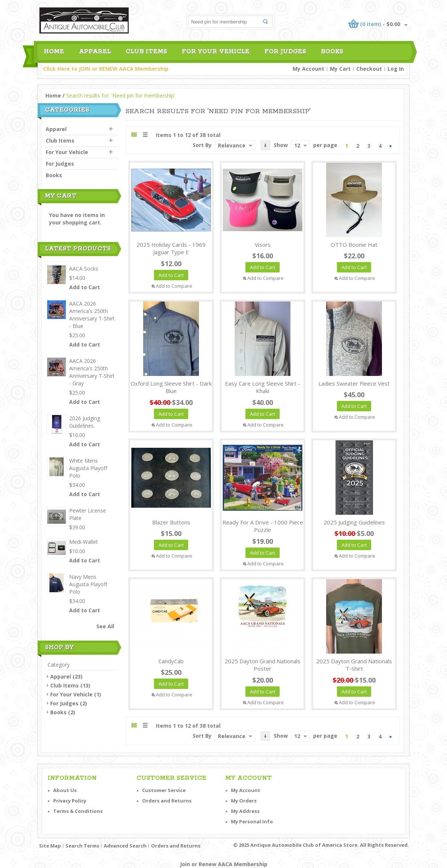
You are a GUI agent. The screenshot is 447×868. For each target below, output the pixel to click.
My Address (245, 811)
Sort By (202, 145)
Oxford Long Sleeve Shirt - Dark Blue (171, 387)
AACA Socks (84, 269)
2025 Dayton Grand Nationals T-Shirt (354, 665)
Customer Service (164, 790)
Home (53, 95)
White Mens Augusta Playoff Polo (88, 468)
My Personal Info (252, 821)
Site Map (50, 846)
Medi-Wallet (83, 542)
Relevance (232, 145)
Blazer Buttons (171, 522)
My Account (308, 69)
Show (281, 145)
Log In (396, 69)
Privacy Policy (70, 801)
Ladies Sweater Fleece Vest (354, 383)
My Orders (244, 801)
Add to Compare (174, 286)
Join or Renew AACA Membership (224, 864)
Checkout (369, 69)
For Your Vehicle (71, 694)
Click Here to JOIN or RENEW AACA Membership (106, 69)
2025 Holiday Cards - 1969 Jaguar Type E (171, 248)
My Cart (340, 69)
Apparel (61, 676)
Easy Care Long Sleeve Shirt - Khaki (263, 387)
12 (297, 145)
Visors (263, 245)
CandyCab (171, 661)
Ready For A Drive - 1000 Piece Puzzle (263, 526)
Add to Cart (85, 287)
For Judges (64, 703)
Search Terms (82, 846)
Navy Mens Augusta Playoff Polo (88, 584)
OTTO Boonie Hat (354, 245)
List (145, 135)
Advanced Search (125, 846)
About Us (65, 790)
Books (58, 712)
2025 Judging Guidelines (354, 522)
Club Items (65, 685)
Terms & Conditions (78, 811)
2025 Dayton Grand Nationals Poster (263, 665)
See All (105, 626)
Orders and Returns (167, 801)
